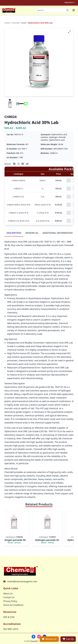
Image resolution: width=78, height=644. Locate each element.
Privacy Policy (10, 601)
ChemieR (16, 23)
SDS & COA (9, 617)
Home (7, 23)
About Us (8, 594)
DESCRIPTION (14, 233)
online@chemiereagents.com (22, 581)
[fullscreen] (69, 32)
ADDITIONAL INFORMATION (58, 233)
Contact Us (9, 597)
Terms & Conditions (13, 605)
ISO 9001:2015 (11, 629)
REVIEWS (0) (32, 233)
